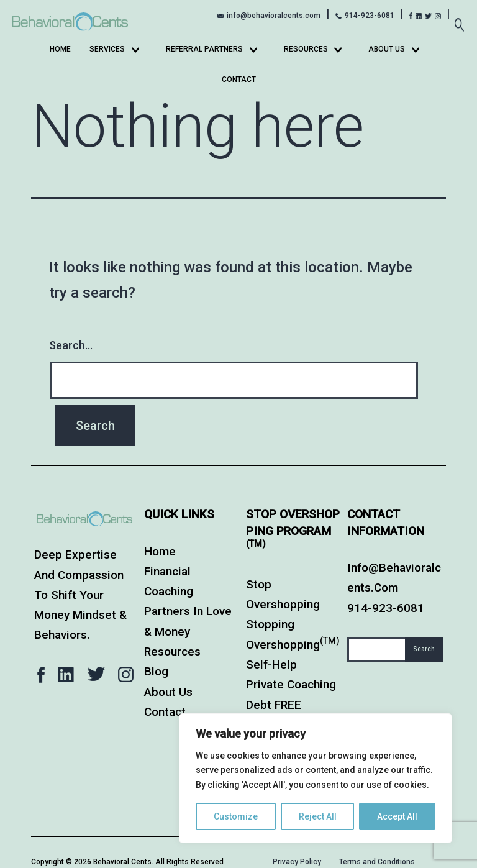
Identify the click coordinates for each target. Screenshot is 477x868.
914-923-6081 (370, 16)
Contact (239, 80)
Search (424, 649)
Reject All (318, 816)
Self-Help (271, 665)
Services (107, 49)
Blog (156, 671)
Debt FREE (274, 705)
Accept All (397, 816)
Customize (236, 816)
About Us (387, 49)
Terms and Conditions (377, 862)
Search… (71, 345)
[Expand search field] (459, 18)
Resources (306, 49)
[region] (316, 778)
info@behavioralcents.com (274, 16)
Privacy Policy (297, 862)
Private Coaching (291, 684)
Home (60, 49)
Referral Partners (204, 49)
